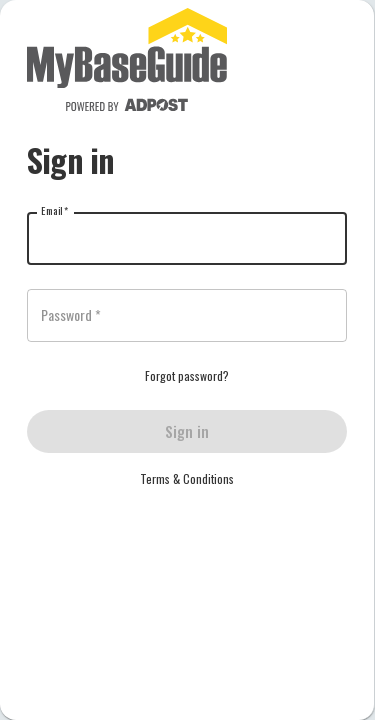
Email (55, 210)
